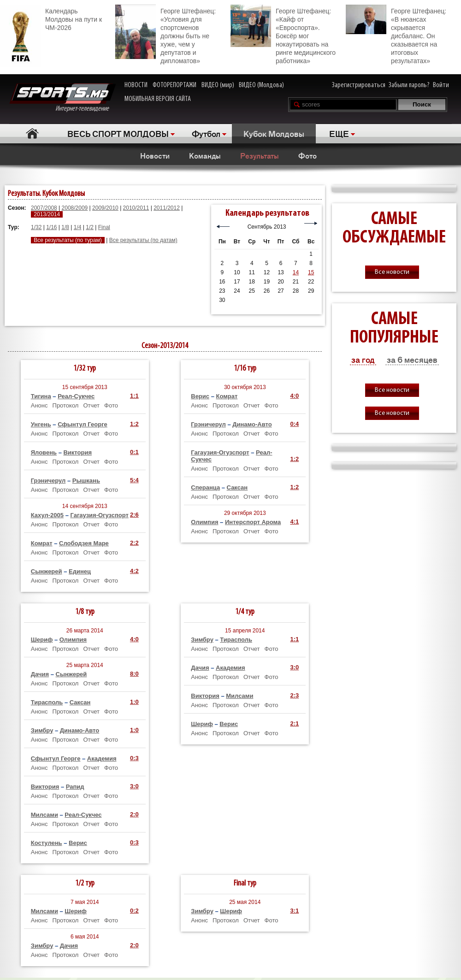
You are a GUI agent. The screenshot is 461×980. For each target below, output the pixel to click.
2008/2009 (75, 208)
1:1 (134, 396)
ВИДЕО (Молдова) (261, 85)
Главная (33, 133)
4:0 (294, 396)
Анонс (39, 405)
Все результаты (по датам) (143, 240)
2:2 (134, 543)
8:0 (134, 674)
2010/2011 (136, 208)
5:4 (134, 480)
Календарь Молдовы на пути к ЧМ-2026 (51, 18)
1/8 (65, 227)
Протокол (66, 405)
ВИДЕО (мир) (218, 85)
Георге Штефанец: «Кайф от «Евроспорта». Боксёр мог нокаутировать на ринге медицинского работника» (283, 35)
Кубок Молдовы (274, 133)
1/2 (90, 227)
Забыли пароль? (409, 85)
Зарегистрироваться (359, 85)
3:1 (294, 911)
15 (311, 272)
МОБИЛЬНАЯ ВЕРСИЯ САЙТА (158, 99)
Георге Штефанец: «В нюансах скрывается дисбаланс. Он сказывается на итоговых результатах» (396, 35)
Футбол (206, 133)
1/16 (51, 227)
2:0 (134, 814)
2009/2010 (105, 208)
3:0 (134, 786)
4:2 (134, 571)
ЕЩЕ (339, 133)
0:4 (294, 424)
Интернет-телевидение (62, 98)
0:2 (134, 911)
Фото (307, 155)
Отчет (91, 405)
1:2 (134, 424)
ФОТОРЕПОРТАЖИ (174, 85)
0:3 (134, 758)
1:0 (134, 702)
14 (296, 272)
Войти (441, 85)
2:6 (134, 515)
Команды (205, 155)
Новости (155, 155)
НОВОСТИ (136, 85)
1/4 (78, 227)
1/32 (36, 227)
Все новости (392, 272)
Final (104, 227)
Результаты (260, 155)
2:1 (294, 723)
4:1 (294, 522)
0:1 (134, 452)
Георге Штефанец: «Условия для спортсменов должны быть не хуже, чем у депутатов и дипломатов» (165, 35)
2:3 (294, 695)
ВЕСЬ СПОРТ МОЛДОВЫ (118, 133)
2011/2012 (167, 208)
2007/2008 (44, 208)
